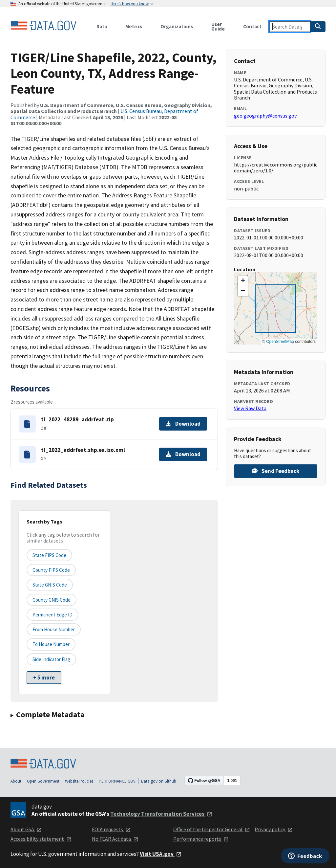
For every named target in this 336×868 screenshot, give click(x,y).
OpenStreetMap (280, 342)
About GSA (26, 829)
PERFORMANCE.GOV (117, 781)
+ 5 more (44, 678)
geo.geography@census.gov (265, 116)
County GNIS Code (52, 600)
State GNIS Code (50, 585)
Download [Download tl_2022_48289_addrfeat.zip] (183, 424)
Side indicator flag (51, 659)
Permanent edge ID (52, 615)
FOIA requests (111, 829)
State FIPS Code (49, 555)
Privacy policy (274, 829)
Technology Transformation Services (161, 814)
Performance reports (201, 839)
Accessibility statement (41, 839)
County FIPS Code (51, 570)
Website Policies (79, 781)
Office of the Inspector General (212, 829)
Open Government (43, 781)
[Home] (43, 26)
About (16, 781)
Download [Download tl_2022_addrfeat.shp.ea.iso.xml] (183, 454)
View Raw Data (250, 408)
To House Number (51, 644)
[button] (243, 281)
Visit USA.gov (161, 854)
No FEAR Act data (115, 839)
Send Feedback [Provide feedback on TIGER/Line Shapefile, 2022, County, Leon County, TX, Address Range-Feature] (276, 471)
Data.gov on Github (159, 781)
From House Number (54, 629)
